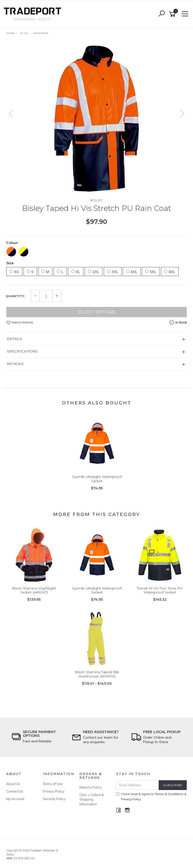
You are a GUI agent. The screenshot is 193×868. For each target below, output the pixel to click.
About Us (13, 784)
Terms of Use (53, 784)
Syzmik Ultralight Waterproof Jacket (97, 479)
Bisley (97, 200)
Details (15, 339)
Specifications (23, 351)
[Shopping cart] (173, 14)
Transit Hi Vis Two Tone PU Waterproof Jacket (160, 590)
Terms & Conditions (169, 794)
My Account (15, 799)
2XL (94, 272)
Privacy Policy (54, 791)
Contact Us (15, 791)
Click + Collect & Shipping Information (92, 799)
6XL (170, 272)
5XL (151, 272)
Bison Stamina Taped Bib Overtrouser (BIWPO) (97, 674)
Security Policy (54, 799)
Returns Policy (90, 787)
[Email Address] (138, 785)
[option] (96, 119)
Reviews (15, 364)
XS (14, 272)
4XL (132, 272)
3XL (113, 272)
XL (76, 272)
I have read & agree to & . (151, 797)
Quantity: (16, 296)
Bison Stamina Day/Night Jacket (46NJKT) (34, 590)
